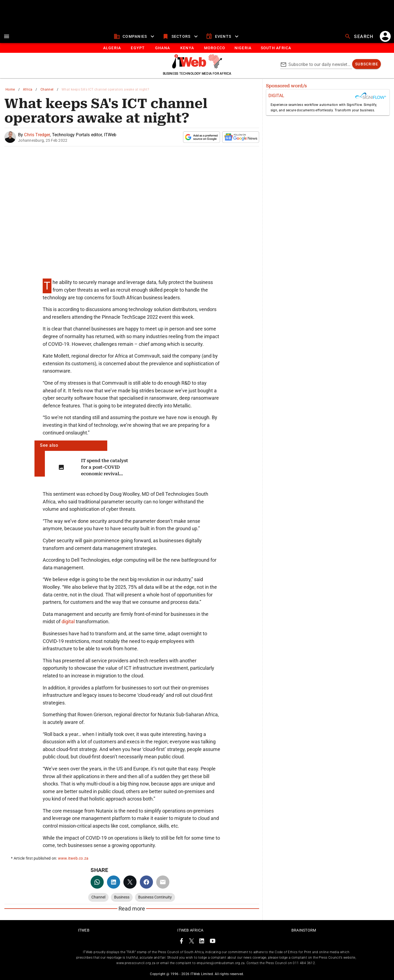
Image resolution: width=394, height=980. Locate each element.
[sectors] (181, 36)
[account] (385, 36)
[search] (360, 36)
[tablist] (197, 48)
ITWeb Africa (190, 930)
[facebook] (146, 882)
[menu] (7, 36)
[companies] (135, 36)
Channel (47, 89)
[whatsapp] (97, 882)
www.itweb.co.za (73, 858)
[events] (223, 36)
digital (69, 621)
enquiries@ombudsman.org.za (221, 963)
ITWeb (84, 930)
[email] (163, 882)
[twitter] (130, 882)
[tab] (112, 48)
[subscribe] (367, 64)
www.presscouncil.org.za (136, 963)
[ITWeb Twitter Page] (192, 942)
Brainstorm (304, 930)
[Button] (276, 48)
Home (10, 89)
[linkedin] (114, 882)
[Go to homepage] (197, 67)
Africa (28, 89)
